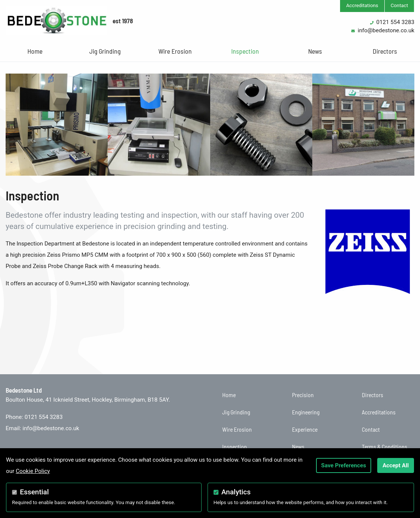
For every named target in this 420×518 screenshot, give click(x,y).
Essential (34, 492)
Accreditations (362, 5)
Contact (399, 5)
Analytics (236, 492)
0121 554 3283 (395, 22)
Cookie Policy (33, 471)
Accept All (396, 465)
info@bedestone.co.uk (386, 30)
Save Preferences (344, 465)
